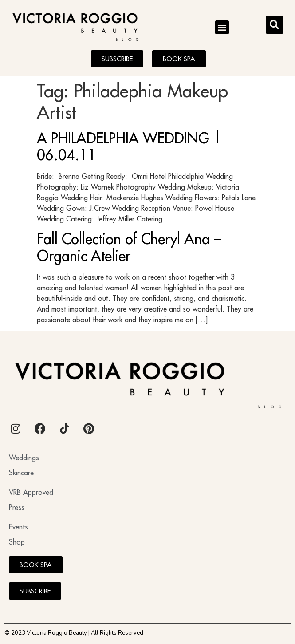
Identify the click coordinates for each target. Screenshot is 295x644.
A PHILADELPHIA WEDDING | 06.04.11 (129, 146)
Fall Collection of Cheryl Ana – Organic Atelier (129, 247)
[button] (222, 28)
